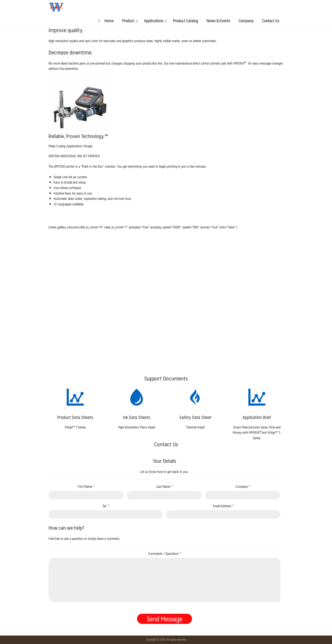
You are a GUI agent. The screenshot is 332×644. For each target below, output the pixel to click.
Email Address (223, 506)
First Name (86, 486)
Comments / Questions (164, 554)
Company (243, 486)
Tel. (106, 506)
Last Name (164, 486)
